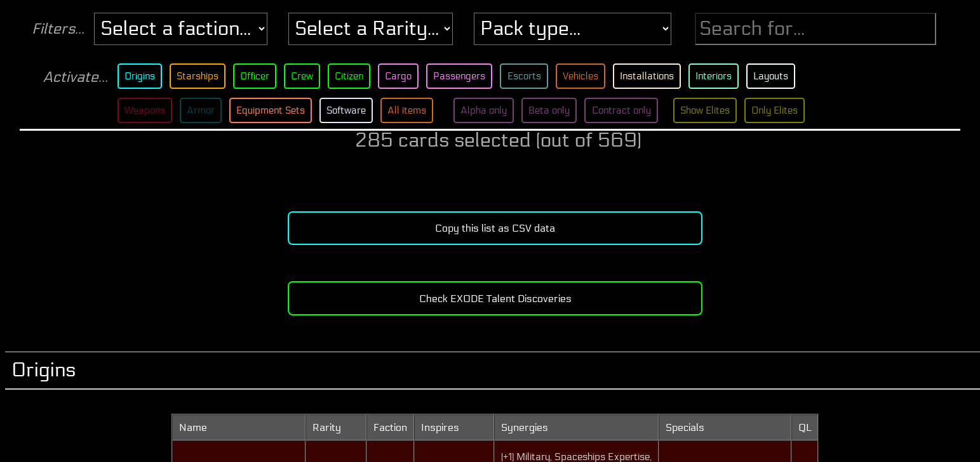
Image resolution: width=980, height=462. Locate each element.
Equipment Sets (272, 110)
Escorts (529, 76)
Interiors (722, 76)
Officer (256, 76)
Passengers (463, 76)
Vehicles (586, 76)
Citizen (351, 76)
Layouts (781, 76)
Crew (303, 76)
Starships (197, 76)
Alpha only (489, 110)
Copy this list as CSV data (495, 228)
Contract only (630, 110)
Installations (654, 76)
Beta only (556, 110)
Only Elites (788, 110)
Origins (138, 76)
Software (349, 110)
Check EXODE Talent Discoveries (495, 299)
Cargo (401, 76)
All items (411, 110)
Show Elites (716, 110)
